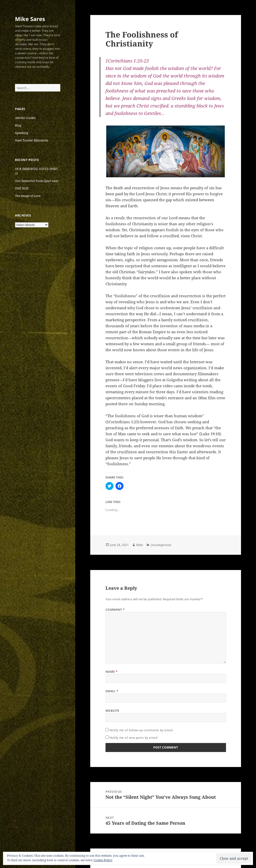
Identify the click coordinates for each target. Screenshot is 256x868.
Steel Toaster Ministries (31, 140)
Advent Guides (25, 118)
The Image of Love (28, 196)
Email (112, 691)
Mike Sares (30, 19)
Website (112, 711)
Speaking (21, 133)
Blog (18, 125)
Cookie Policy (103, 860)
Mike (140, 545)
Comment (115, 610)
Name (112, 672)
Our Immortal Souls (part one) (37, 181)
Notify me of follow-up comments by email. (142, 730)
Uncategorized (161, 545)
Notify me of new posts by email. (134, 738)
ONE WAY (22, 188)
